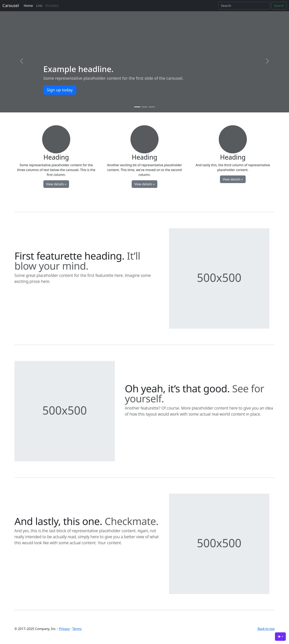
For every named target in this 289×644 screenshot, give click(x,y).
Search (279, 6)
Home (28, 6)
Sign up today (60, 90)
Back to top (266, 629)
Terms (77, 629)
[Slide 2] (144, 107)
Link (39, 6)
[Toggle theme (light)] (280, 637)
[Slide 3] (152, 107)
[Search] (244, 6)
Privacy (64, 629)
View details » (56, 184)
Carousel (11, 6)
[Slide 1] (137, 107)
